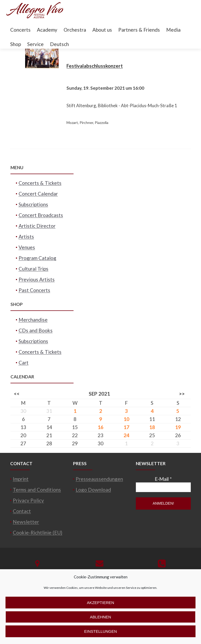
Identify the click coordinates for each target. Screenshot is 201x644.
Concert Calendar (38, 194)
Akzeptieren (100, 603)
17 (126, 427)
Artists (26, 236)
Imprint (21, 479)
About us (102, 30)
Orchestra (75, 30)
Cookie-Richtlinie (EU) (38, 532)
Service (35, 44)
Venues (27, 247)
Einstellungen (100, 631)
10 (126, 419)
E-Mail (163, 479)
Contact (22, 511)
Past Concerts (34, 290)
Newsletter (26, 522)
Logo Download (93, 490)
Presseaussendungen (99, 479)
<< (17, 394)
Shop (16, 44)
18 (152, 427)
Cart (24, 363)
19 (178, 427)
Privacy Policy (28, 500)
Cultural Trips (33, 269)
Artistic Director (37, 226)
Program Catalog (37, 258)
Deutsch (59, 44)
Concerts (20, 30)
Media (173, 30)
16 (100, 427)
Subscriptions (33, 204)
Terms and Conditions (37, 490)
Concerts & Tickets (40, 183)
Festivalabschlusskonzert (95, 66)
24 (126, 435)
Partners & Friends (139, 30)
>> (182, 394)
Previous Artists (37, 279)
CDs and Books (36, 330)
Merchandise (33, 320)
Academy (47, 30)
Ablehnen (101, 617)
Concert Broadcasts (41, 215)
